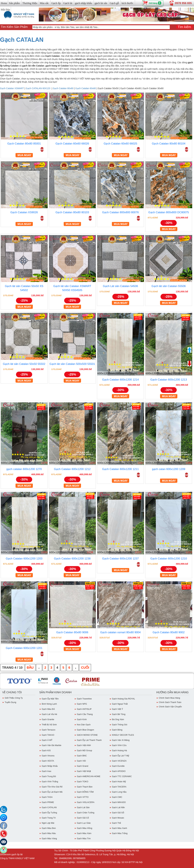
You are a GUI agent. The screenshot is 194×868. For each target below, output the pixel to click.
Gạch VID (81, 761)
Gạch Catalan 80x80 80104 (169, 144)
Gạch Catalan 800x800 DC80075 (169, 212)
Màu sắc (44, 3)
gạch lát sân (101, 3)
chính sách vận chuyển (170, 707)
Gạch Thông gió (120, 725)
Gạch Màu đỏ (48, 709)
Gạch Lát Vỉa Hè (49, 714)
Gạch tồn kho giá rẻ (52, 787)
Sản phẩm (14, 3)
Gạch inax (46, 771)
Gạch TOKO (83, 782)
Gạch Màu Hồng (84, 828)
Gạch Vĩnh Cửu (119, 745)
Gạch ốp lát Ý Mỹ (121, 756)
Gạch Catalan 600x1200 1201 (24, 648)
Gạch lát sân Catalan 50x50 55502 (24, 364)
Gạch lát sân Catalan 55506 (169, 286)
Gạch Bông (117, 730)
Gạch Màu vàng (49, 838)
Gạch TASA (47, 797)
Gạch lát (68, 3)
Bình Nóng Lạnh (49, 704)
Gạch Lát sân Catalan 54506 (121, 286)
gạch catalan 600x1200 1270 (24, 469)
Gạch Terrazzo (48, 730)
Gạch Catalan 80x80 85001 (24, 144)
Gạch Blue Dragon (85, 730)
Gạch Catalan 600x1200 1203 (24, 559)
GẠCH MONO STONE (87, 735)
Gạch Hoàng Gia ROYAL (123, 699)
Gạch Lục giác (84, 823)
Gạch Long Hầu (119, 792)
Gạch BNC (82, 756)
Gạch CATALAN (22, 40)
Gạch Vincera (48, 756)
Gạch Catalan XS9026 (24, 212)
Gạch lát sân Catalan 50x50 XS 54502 (24, 288)
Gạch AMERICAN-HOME (89, 776)
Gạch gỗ (114, 3)
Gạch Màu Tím (84, 838)
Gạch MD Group (84, 750)
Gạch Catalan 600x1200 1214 (120, 380)
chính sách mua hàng (169, 698)
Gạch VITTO (83, 797)
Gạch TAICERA (119, 787)
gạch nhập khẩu (83, 3)
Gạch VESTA (48, 761)
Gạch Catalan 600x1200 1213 (169, 380)
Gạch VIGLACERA (86, 802)
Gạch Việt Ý (117, 709)
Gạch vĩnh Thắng (50, 782)
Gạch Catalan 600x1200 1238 (72, 559)
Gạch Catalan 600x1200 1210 (169, 559)
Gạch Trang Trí (49, 818)
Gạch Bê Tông (119, 714)
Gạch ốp (56, 3)
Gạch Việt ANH (84, 745)
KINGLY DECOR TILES (123, 735)
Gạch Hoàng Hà (119, 750)
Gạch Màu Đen (49, 828)
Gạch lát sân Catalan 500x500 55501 (72, 364)
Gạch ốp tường (49, 813)
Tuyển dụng (10, 702)
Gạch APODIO (119, 771)
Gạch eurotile (118, 766)
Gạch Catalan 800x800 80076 (120, 212)
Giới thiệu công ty (14, 698)
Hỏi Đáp (5, 10)
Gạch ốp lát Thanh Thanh (89, 740)
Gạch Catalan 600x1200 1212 (72, 469)
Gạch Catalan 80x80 (63, 88)
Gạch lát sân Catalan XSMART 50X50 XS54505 (72, 288)
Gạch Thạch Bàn (85, 787)
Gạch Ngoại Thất (120, 704)
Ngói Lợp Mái (48, 823)
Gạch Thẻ (116, 823)
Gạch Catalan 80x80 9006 (72, 632)
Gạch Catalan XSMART (12, 88)
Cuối (85, 668)
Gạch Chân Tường (86, 813)
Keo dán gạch (84, 725)
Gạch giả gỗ (118, 813)
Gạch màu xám (84, 833)
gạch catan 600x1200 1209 (169, 469)
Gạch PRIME (48, 802)
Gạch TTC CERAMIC (122, 776)
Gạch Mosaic (118, 818)
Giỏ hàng (153, 3)
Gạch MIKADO (119, 802)
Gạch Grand (83, 766)
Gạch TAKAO (48, 735)
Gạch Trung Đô (49, 776)
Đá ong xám (118, 719)
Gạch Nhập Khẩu (50, 766)
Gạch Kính (82, 719)
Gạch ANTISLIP (84, 709)
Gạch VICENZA (119, 761)
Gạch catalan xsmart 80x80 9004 (120, 632)
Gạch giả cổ (83, 818)
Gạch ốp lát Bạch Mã (52, 792)
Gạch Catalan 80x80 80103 (72, 212)
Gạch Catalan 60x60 (86, 88)
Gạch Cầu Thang (85, 714)
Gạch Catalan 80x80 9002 (169, 632)
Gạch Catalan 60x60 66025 (120, 144)
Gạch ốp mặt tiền (50, 699)
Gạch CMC (117, 797)
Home (4, 3)
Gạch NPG (82, 704)
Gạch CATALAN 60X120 (38, 88)
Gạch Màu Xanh (119, 828)
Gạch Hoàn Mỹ (119, 782)
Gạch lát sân (83, 807)
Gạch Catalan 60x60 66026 (72, 144)
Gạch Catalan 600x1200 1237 (120, 559)
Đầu (30, 668)
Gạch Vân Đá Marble (51, 745)
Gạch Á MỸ (47, 740)
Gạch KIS (46, 750)
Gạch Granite (48, 719)
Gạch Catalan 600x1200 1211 (120, 469)
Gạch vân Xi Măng (121, 740)
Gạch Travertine (84, 699)
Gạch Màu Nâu (49, 833)
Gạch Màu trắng (120, 833)
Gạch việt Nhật (84, 771)
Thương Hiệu (30, 3)
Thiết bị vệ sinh (49, 725)
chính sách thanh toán (170, 702)
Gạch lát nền (118, 807)
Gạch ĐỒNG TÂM (85, 792)
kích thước (127, 3)
